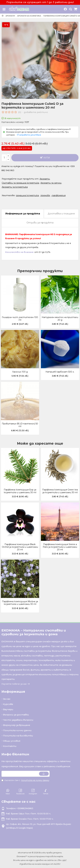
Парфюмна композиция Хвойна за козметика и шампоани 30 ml (20, 603)
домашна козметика (27, 195)
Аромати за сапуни (51, 183)
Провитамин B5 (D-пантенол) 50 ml (20, 425)
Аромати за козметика (29, 16)
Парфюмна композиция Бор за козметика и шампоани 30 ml (20, 491)
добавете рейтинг (36, 112)
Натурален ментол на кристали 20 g (60, 319)
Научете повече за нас (14, 684)
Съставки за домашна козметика (20, 183)
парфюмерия (59, 195)
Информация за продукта (23, 214)
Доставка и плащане (61, 214)
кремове (45, 195)
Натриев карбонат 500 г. (60, 372)
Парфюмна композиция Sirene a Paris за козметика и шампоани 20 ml (60, 547)
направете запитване (30, 135)
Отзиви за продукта (40, 223)
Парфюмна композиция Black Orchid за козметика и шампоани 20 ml (20, 547)
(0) (20, 112)
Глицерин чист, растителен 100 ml (20, 319)
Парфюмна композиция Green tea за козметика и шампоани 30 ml (60, 491)
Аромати (10, 16)
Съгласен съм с (26, 780)
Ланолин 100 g (20, 372)
